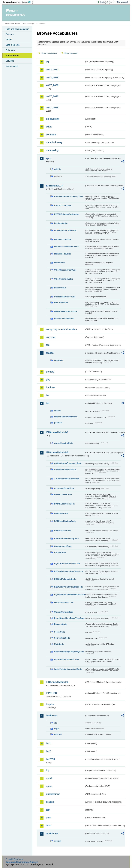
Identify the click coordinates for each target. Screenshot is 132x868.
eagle (57, 729)
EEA (18, 2)
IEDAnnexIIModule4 (57, 682)
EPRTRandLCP (55, 186)
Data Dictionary (28, 23)
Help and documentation (17, 29)
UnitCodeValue (61, 302)
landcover (52, 716)
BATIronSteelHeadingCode (66, 539)
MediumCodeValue (63, 239)
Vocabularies (12, 56)
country (58, 841)
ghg (48, 379)
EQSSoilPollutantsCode (65, 579)
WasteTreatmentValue (64, 319)
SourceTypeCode (62, 638)
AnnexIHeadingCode (64, 443)
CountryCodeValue (63, 205)
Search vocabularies (49, 53)
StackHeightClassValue (65, 297)
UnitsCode (59, 644)
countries (58, 360)
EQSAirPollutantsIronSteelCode (69, 571)
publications (53, 794)
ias (48, 395)
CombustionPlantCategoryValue (69, 196)
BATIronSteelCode (63, 531)
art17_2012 (52, 96)
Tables (9, 39)
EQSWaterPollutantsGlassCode (68, 587)
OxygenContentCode (64, 612)
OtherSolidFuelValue (64, 279)
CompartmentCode (63, 546)
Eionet (17, 23)
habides (50, 387)
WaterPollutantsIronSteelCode (68, 669)
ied (48, 403)
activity (57, 169)
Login (102, 2)
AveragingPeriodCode (64, 488)
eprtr (49, 158)
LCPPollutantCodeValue (65, 230)
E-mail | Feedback (14, 859)
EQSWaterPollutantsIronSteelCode (69, 595)
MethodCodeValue (62, 254)
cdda (49, 127)
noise (49, 786)
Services (10, 61)
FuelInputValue (61, 223)
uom (48, 818)
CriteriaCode (60, 552)
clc (55, 723)
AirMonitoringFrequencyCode (68, 463)
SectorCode (60, 632)
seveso (50, 802)
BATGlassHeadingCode (65, 521)
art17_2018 (52, 108)
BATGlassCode (61, 513)
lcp (48, 770)
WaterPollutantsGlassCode (66, 660)
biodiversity (53, 119)
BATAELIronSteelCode (64, 504)
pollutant (58, 423)
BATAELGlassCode (63, 494)
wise (49, 826)
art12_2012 (52, 70)
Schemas (10, 50)
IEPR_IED (51, 693)
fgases (50, 353)
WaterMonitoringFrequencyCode (69, 652)
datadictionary (54, 142)
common (51, 135)
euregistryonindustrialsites (61, 329)
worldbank (52, 834)
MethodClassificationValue (66, 247)
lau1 (48, 743)
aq (47, 62)
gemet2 (50, 372)
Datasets (10, 34)
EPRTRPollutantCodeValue (66, 214)
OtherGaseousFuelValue (65, 270)
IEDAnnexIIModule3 (57, 452)
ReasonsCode (61, 624)
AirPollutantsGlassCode (65, 469)
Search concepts (71, 53)
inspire (50, 704)
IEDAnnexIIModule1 (57, 432)
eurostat (51, 337)
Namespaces (12, 66)
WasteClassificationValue (66, 311)
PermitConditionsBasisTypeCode (69, 618)
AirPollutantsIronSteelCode (67, 479)
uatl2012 (58, 734)
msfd (49, 778)
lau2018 (50, 759)
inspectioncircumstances (66, 417)
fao (48, 345)
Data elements (13, 45)
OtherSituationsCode (64, 602)
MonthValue (60, 263)
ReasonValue (60, 288)
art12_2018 (52, 78)
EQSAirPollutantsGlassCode (67, 564)
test (48, 810)
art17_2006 (52, 85)
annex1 (57, 411)
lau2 (48, 751)
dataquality (52, 150)
